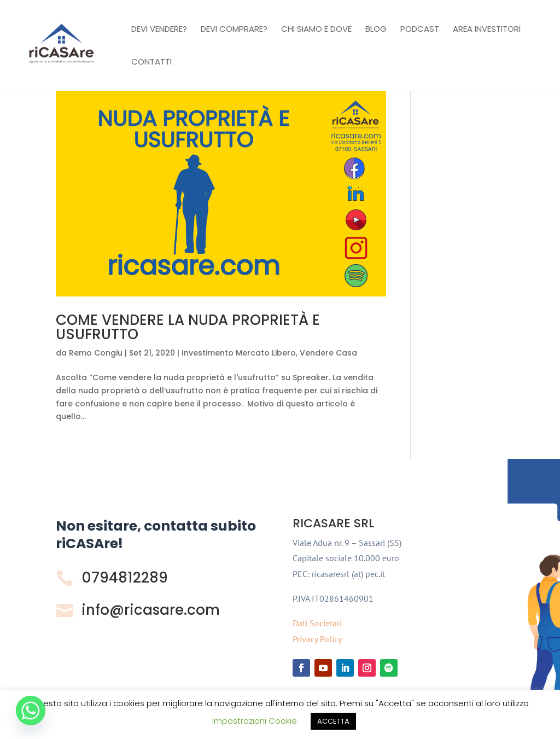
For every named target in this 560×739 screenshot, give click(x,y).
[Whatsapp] (31, 711)
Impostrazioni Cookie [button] (255, 721)
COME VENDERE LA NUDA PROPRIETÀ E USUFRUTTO (188, 327)
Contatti (151, 63)
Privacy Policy (317, 639)
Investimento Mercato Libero (239, 353)
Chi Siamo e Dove (316, 30)
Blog (376, 30)
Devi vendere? (159, 30)
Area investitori (487, 30)
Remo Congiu (96, 353)
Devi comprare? (234, 30)
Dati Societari (317, 623)
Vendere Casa (328, 353)
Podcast (420, 30)
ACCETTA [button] (333, 721)
